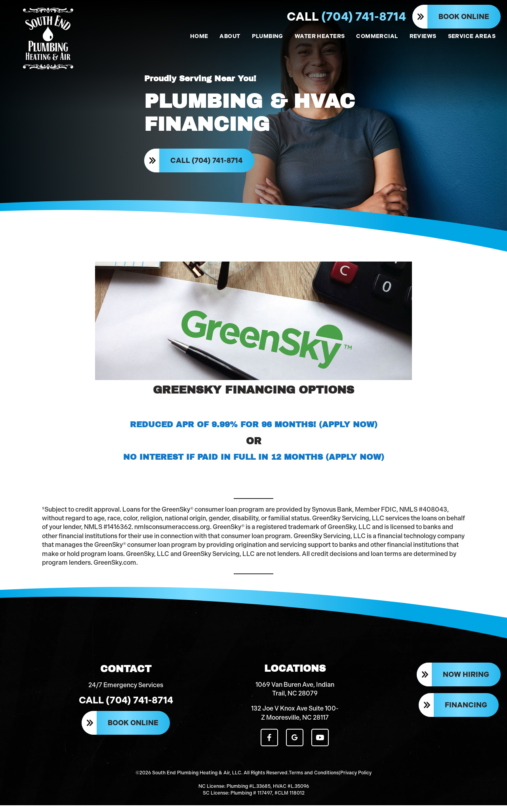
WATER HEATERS (320, 36)
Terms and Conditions (314, 780)
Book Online (464, 17)
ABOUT (230, 36)
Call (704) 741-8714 (207, 162)
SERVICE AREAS (472, 36)
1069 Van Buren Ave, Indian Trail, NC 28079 (295, 697)
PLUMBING (268, 36)
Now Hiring (466, 683)
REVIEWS (423, 36)
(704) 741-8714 (346, 17)
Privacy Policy (356, 780)
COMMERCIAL (377, 36)
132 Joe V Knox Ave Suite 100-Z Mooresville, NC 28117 (295, 721)
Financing (466, 713)
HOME (199, 36)
